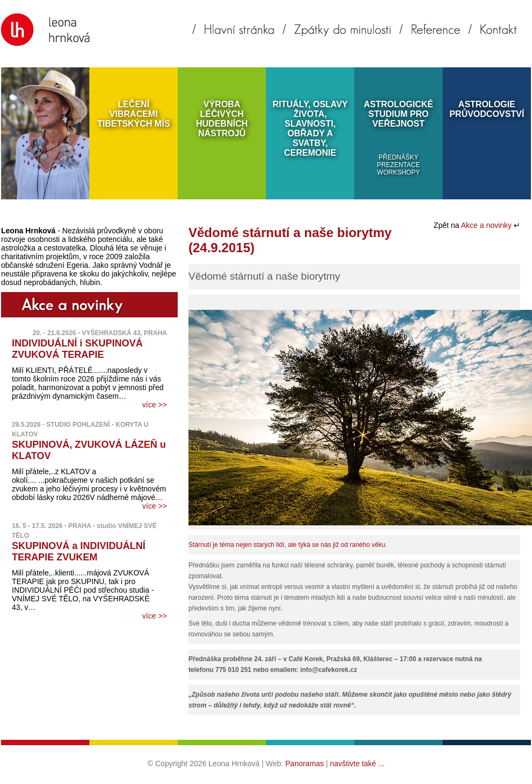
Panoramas (305, 764)
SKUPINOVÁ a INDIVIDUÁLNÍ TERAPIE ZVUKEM (79, 551)
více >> (155, 405)
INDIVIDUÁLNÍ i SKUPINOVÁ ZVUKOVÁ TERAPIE (77, 349)
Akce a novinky (487, 225)
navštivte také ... (357, 764)
